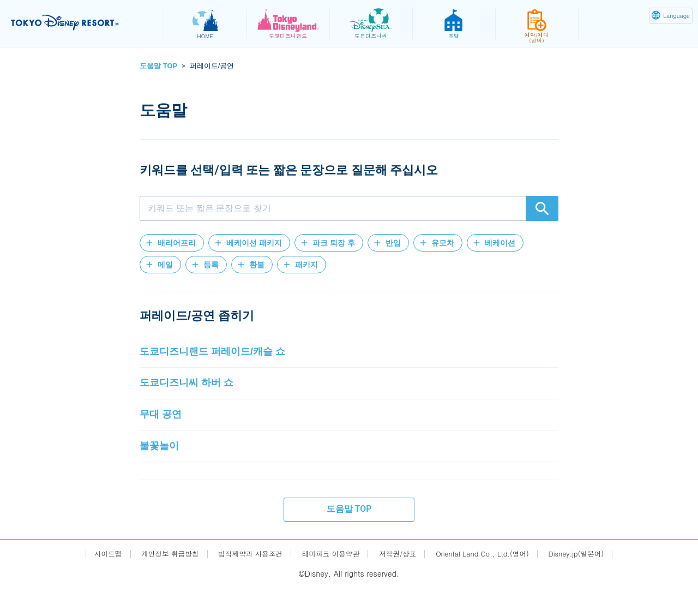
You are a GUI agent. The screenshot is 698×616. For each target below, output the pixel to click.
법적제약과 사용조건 (242, 582)
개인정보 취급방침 (155, 582)
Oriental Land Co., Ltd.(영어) (493, 582)
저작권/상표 (401, 582)
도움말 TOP (158, 66)
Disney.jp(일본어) (594, 582)
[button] (172, 243)
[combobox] (349, 208)
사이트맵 (88, 582)
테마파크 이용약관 (329, 582)
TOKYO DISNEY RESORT (81, 22)
